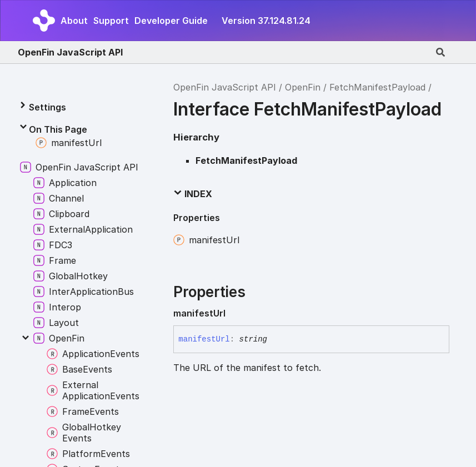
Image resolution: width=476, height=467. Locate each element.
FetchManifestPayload (377, 87)
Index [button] (193, 194)
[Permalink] (234, 313)
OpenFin (303, 87)
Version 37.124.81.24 (266, 21)
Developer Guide (171, 21)
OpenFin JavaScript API (70, 52)
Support (111, 21)
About (74, 21)
